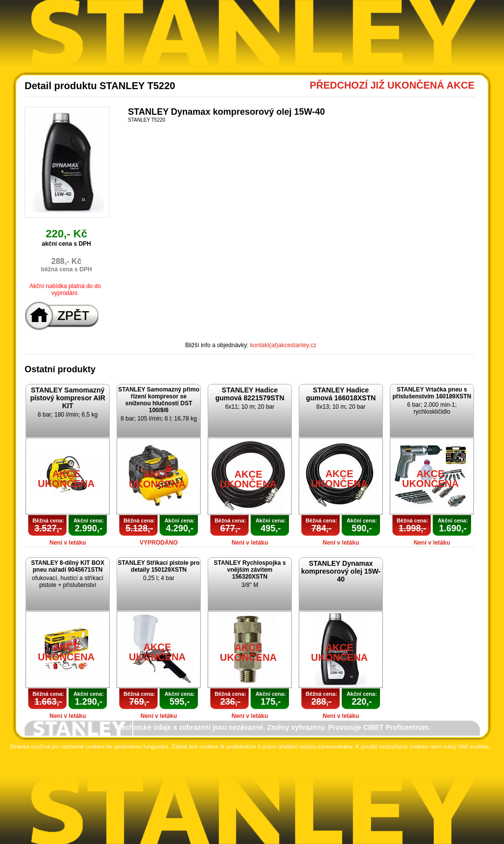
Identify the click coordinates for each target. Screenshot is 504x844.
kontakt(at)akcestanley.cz (283, 345)
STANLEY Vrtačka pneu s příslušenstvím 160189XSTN (432, 393)
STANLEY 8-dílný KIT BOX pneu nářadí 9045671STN (68, 566)
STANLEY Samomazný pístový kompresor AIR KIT (68, 398)
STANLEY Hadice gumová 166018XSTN (341, 394)
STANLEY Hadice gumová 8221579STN (250, 394)
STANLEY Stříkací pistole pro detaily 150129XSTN (158, 566)
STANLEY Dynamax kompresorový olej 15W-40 (341, 571)
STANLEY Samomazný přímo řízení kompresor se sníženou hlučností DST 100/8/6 (159, 400)
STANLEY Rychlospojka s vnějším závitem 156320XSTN (250, 570)
